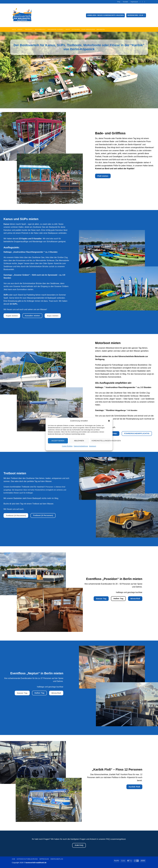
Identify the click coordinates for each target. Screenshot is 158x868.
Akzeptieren (58, 441)
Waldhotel (101, 29)
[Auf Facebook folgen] (141, 2)
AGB (14, 859)
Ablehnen (79, 441)
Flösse (115, 45)
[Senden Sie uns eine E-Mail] (143, 2)
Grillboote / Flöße (56, 29)
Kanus (20, 29)
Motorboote (40, 29)
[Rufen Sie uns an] (145, 2)
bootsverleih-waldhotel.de (36, 863)
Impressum (93, 446)
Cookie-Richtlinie (67, 446)
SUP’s (14, 29)
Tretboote (74, 45)
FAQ (119, 2)
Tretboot (29, 29)
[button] (109, 421)
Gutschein (76, 29)
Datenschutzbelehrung (81, 446)
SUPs (61, 45)
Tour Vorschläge (88, 29)
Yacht (68, 29)
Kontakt (125, 2)
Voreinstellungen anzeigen (101, 441)
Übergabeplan (57, 859)
